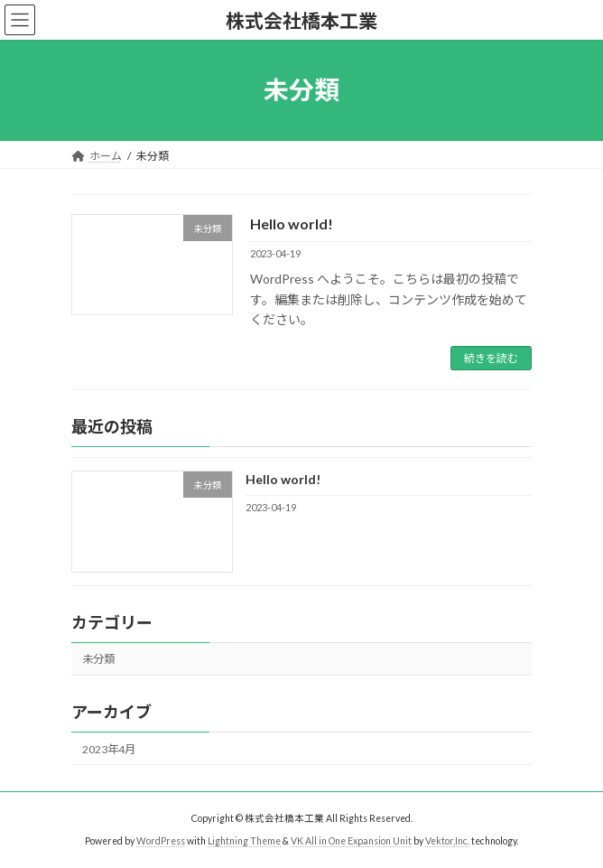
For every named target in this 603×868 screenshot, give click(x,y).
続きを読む (491, 358)
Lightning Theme (244, 840)
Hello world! (292, 224)
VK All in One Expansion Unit (351, 840)
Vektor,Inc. (447, 840)
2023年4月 (109, 749)
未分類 (98, 660)
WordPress (161, 840)
